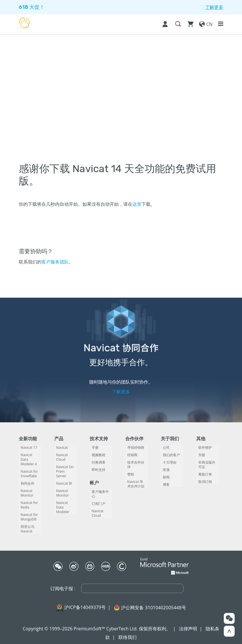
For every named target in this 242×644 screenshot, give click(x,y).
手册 (93, 448)
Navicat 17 (27, 448)
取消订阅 (203, 482)
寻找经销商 (134, 448)
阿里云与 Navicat (26, 524)
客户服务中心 (100, 492)
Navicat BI (62, 474)
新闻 (164, 477)
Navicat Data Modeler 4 (29, 457)
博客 (164, 485)
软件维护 (203, 448)
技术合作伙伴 (135, 462)
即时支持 (97, 470)
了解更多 (121, 392)
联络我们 (128, 633)
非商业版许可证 (206, 465)
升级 (200, 455)
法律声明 (188, 624)
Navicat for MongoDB (27, 513)
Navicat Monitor (25, 489)
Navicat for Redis (27, 501)
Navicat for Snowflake (27, 469)
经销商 (130, 455)
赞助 (129, 470)
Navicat (60, 448)
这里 (137, 204)
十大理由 (168, 462)
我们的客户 (169, 455)
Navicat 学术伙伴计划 (135, 480)
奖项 (164, 470)
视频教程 (97, 455)
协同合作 (26, 479)
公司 (164, 448)
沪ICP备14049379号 (85, 603)
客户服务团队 (55, 262)
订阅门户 (97, 499)
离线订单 (203, 474)
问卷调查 (97, 462)
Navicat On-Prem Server (64, 465)
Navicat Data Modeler (64, 496)
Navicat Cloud (65, 455)
